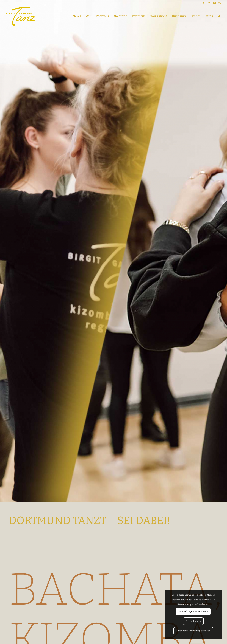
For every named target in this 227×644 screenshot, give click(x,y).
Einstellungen (193, 621)
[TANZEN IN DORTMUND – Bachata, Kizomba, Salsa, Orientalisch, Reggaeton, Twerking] (20, 16)
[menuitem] (77, 16)
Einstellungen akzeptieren (193, 611)
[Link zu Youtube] (214, 3)
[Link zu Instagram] (209, 3)
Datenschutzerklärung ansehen (193, 631)
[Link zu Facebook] (204, 3)
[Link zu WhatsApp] (220, 3)
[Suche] (219, 16)
